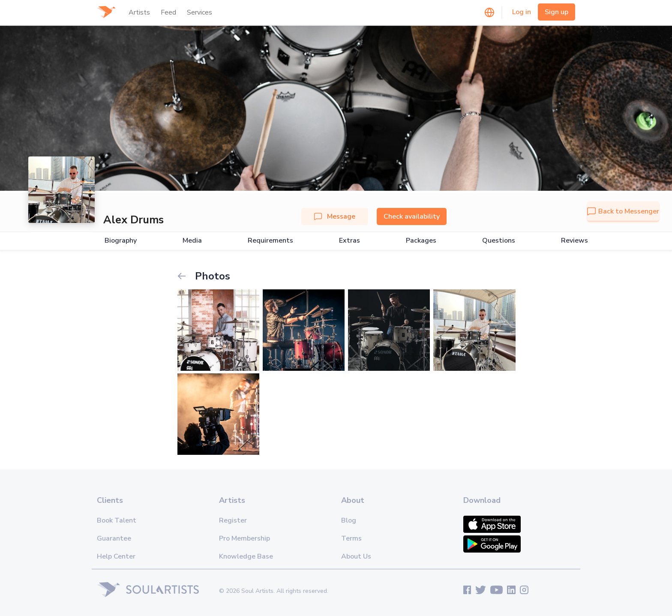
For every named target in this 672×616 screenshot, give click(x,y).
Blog (349, 520)
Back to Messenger (623, 211)
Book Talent (117, 520)
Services (199, 12)
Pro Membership (244, 538)
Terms (351, 538)
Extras (349, 241)
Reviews (574, 241)
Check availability (412, 216)
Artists (139, 12)
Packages (421, 241)
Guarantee (114, 538)
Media (192, 241)
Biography (121, 241)
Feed (168, 12)
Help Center (116, 556)
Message (335, 216)
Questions (499, 241)
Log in (522, 12)
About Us (356, 556)
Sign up (556, 12)
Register (233, 520)
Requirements (270, 241)
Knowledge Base (246, 556)
